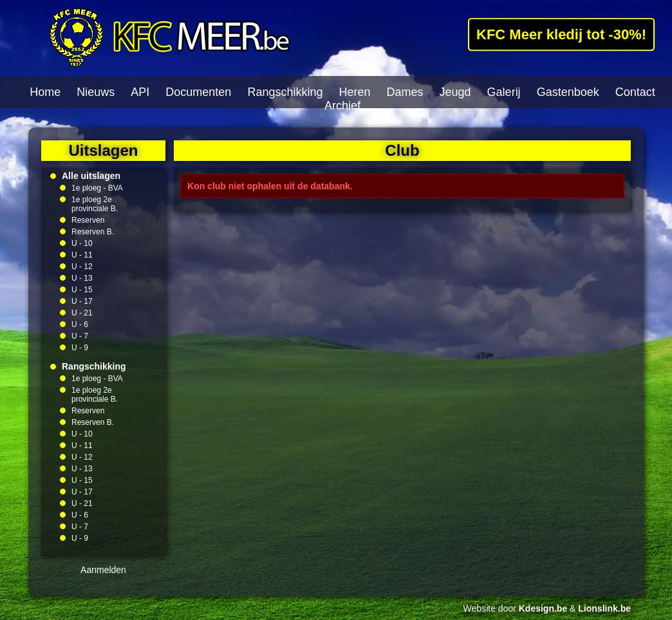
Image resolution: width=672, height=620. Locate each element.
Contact (635, 92)
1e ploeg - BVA (97, 188)
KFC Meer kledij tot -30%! (561, 34)
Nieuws (96, 92)
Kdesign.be (543, 608)
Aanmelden (103, 570)
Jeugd (455, 92)
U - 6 (80, 324)
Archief (342, 106)
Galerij (504, 92)
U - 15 (82, 290)
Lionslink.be (604, 608)
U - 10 (82, 243)
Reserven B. (93, 232)
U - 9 (80, 348)
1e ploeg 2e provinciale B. (95, 204)
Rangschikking (285, 92)
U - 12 (82, 267)
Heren (354, 92)
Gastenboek (568, 92)
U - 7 (80, 336)
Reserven (88, 220)
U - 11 (82, 255)
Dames (405, 92)
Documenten (198, 92)
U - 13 (82, 278)
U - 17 (82, 301)
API (140, 92)
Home (45, 92)
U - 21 (82, 313)
